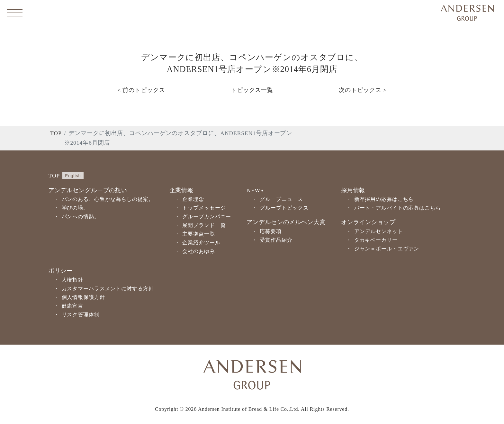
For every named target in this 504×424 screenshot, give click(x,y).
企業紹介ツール (201, 243)
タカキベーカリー (376, 240)
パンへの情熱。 (81, 217)
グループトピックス (284, 208)
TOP (56, 133)
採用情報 (353, 190)
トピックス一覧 (252, 90)
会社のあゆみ (198, 251)
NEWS (255, 190)
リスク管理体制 (81, 315)
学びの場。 (75, 208)
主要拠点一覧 (198, 234)
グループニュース (281, 199)
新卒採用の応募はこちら (384, 199)
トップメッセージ (204, 208)
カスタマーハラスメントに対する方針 (108, 289)
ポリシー (61, 271)
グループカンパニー (207, 217)
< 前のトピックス (141, 90)
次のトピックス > (363, 90)
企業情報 (182, 190)
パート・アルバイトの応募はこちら (398, 208)
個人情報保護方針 (83, 297)
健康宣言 (73, 306)
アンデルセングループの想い (88, 190)
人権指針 (73, 280)
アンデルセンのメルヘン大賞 (286, 222)
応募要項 (271, 231)
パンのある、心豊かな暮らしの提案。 (108, 199)
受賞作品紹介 (276, 240)
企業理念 (193, 199)
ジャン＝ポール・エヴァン (387, 249)
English (73, 176)
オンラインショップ (368, 222)
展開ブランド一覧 (204, 225)
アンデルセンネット (379, 231)
